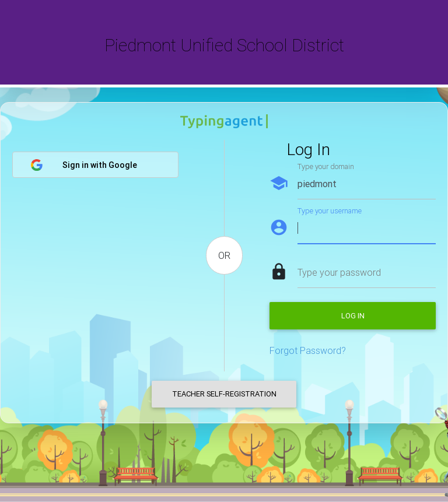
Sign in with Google (84, 165)
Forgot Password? (308, 350)
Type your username (330, 211)
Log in (353, 316)
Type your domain (326, 166)
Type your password (339, 272)
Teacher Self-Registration (224, 394)
